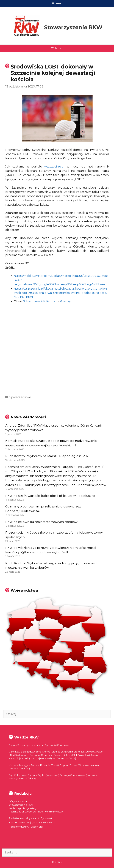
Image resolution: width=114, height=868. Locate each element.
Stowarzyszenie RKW (73, 27)
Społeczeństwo (20, 397)
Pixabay (65, 301)
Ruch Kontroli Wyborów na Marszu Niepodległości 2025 (48, 456)
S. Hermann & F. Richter (40, 301)
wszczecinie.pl (54, 167)
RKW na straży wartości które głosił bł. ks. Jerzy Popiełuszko (50, 496)
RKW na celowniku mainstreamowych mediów (41, 522)
